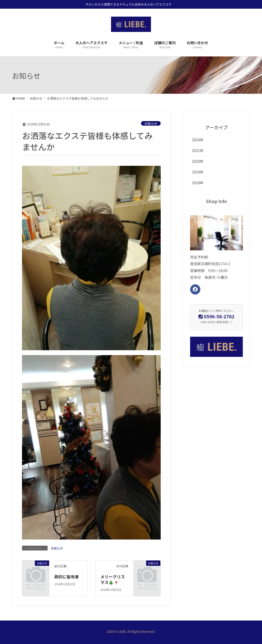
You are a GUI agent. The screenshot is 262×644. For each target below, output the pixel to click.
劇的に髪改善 (67, 577)
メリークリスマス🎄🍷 (113, 579)
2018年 (198, 183)
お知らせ (151, 124)
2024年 (198, 140)
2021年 (198, 150)
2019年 (198, 172)
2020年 (198, 161)
